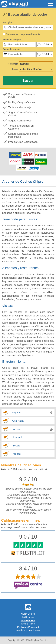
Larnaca (17, 429)
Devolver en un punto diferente (23, 34)
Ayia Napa (18, 421)
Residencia (12, 64)
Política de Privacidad (28, 627)
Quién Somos (28, 614)
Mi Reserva (28, 617)
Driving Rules (28, 624)
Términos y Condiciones (28, 630)
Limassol (17, 437)
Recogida (8, 22)
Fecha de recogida (12, 40)
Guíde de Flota (28, 620)
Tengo (15, 69)
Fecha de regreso (12, 49)
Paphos (16, 413)
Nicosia (16, 446)
